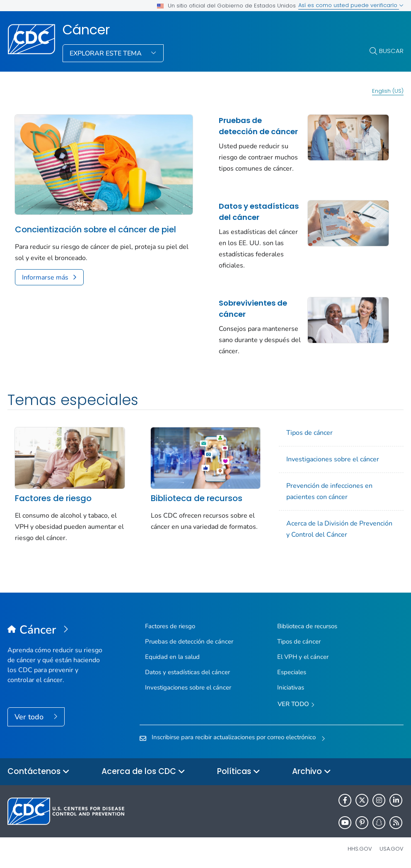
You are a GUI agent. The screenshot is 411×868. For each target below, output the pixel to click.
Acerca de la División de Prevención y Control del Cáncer (339, 529)
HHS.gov (360, 849)
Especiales (292, 672)
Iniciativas (291, 687)
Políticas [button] (239, 772)
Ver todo (30, 717)
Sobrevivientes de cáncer (253, 309)
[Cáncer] (57, 630)
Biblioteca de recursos (197, 498)
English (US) (388, 91)
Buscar (391, 51)
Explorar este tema (106, 53)
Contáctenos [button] (39, 772)
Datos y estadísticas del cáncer (259, 212)
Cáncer (86, 30)
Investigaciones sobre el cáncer (333, 459)
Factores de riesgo (53, 498)
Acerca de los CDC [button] (143, 772)
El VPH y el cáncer (303, 657)
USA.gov (392, 849)
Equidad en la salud (172, 657)
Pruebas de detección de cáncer (258, 126)
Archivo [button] (312, 772)
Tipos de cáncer (309, 433)
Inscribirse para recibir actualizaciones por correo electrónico (234, 737)
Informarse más (45, 277)
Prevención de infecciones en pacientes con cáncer (329, 491)
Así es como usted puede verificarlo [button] (351, 5)
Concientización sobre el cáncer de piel (95, 229)
